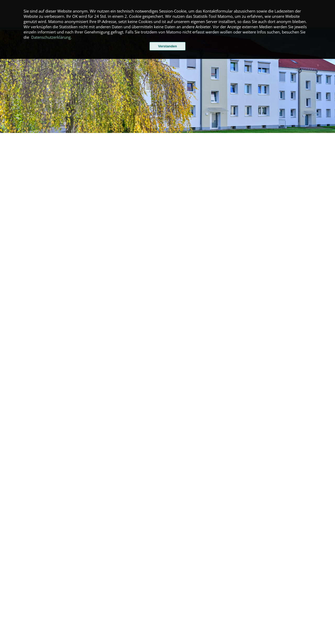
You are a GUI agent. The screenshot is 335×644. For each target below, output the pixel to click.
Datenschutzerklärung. (51, 37)
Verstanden (167, 46)
